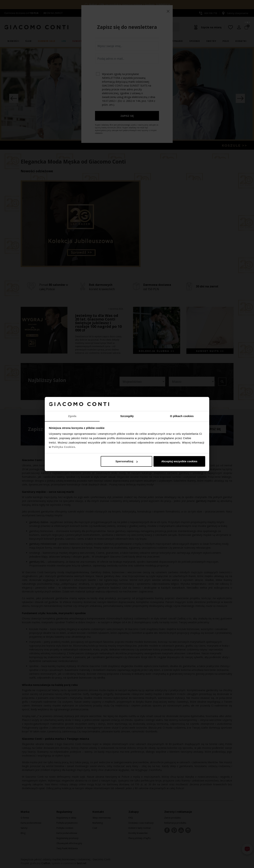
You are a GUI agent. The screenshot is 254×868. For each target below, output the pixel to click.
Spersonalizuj (127, 461)
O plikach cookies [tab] (182, 416)
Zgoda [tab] (72, 416)
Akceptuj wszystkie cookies (179, 461)
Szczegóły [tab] (127, 416)
